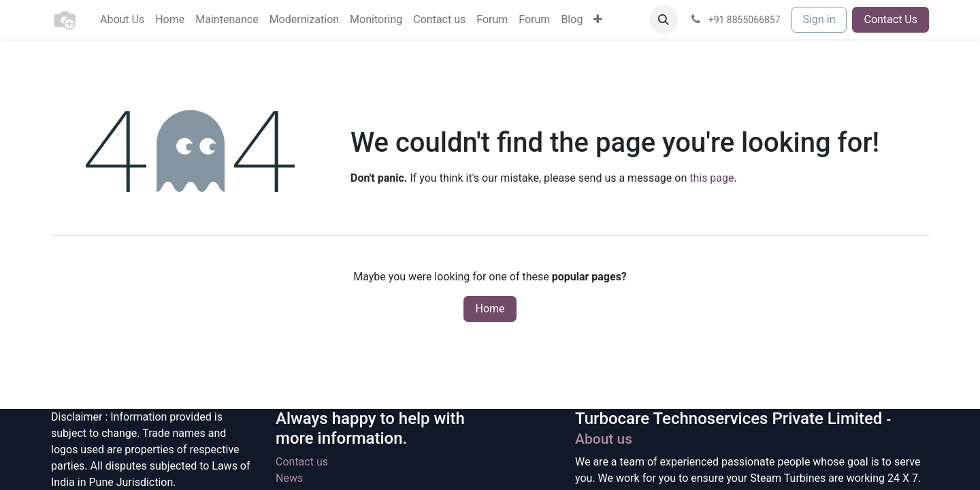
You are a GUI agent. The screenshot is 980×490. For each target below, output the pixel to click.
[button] (664, 20)
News (289, 478)
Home (490, 309)
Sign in (819, 19)
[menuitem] (122, 20)
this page (712, 178)
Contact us (302, 462)
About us (604, 439)
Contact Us (891, 19)
